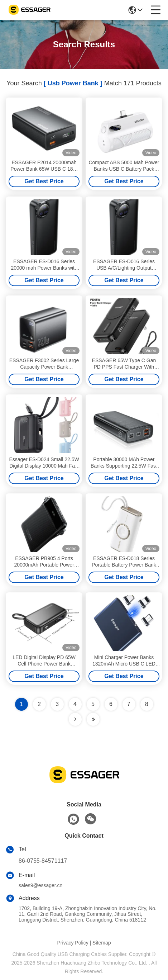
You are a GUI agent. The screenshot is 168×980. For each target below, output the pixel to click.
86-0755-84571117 (43, 861)
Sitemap (102, 943)
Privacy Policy (73, 943)
